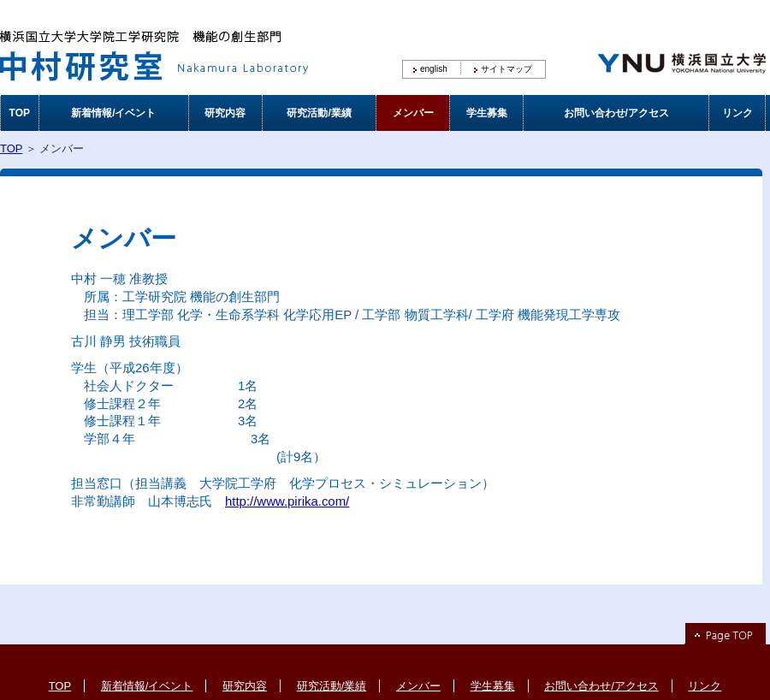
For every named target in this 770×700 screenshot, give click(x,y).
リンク (737, 113)
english (434, 69)
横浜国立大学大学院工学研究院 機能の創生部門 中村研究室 (163, 47)
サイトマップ (506, 69)
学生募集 (487, 113)
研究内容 (225, 113)
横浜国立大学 (680, 47)
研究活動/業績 (319, 113)
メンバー (413, 113)
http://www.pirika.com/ (287, 501)
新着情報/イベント (113, 113)
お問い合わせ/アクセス (616, 113)
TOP (20, 113)
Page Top (725, 634)
